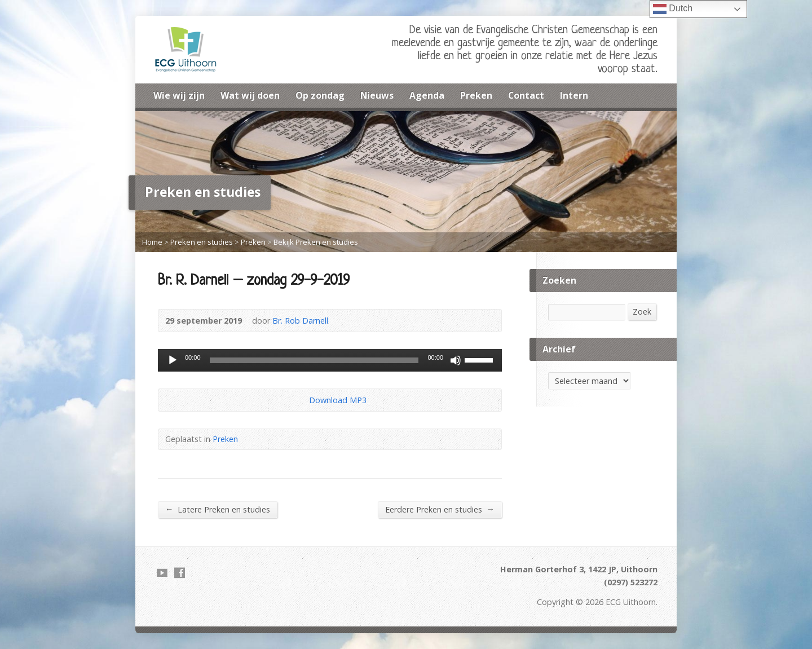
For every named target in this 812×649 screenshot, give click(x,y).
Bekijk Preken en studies (316, 242)
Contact (526, 95)
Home (152, 242)
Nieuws (377, 95)
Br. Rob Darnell (300, 321)
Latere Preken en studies (218, 509)
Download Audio (300, 400)
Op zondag (320, 95)
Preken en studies (202, 242)
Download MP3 (338, 400)
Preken (476, 95)
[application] (330, 360)
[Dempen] (456, 360)
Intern (574, 95)
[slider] (314, 360)
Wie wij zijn (179, 95)
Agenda (427, 95)
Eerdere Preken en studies (440, 509)
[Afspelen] (173, 360)
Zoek (642, 312)
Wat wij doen (250, 95)
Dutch (673, 9)
